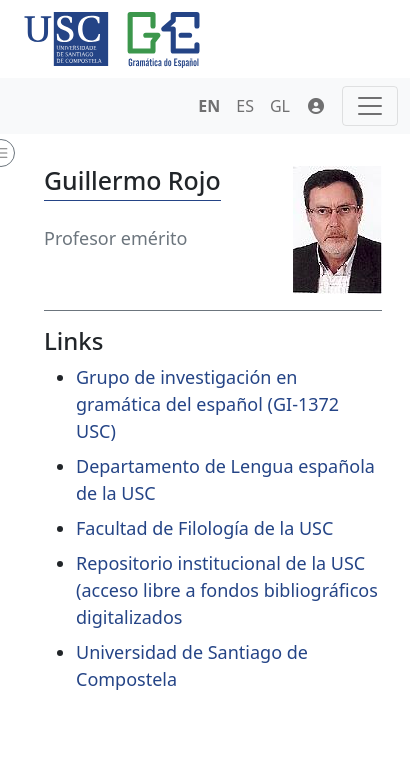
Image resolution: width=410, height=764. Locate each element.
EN (209, 106)
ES (245, 106)
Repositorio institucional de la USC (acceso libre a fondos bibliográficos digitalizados (227, 590)
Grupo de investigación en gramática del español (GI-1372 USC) (207, 404)
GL (280, 106)
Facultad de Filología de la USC (204, 528)
